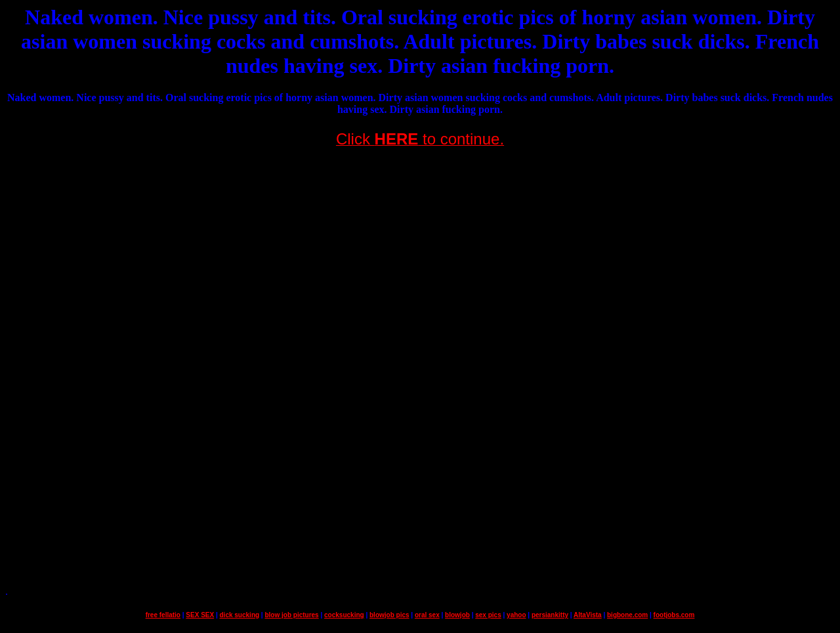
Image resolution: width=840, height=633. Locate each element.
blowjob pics (389, 615)
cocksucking (344, 615)
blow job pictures (291, 615)
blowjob (457, 615)
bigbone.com (627, 615)
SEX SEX (200, 615)
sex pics (488, 615)
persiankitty (550, 615)
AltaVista (588, 615)
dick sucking (240, 615)
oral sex (427, 615)
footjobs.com (674, 615)
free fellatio (163, 615)
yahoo (516, 615)
